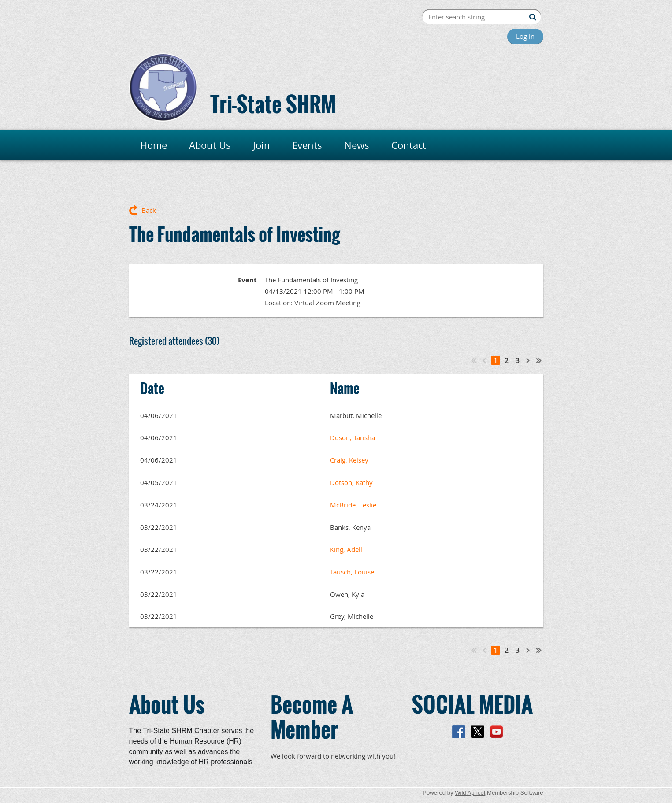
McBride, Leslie (353, 505)
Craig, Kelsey (349, 460)
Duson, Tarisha (353, 437)
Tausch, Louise (352, 572)
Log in (525, 36)
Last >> (539, 360)
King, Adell (346, 549)
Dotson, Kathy (351, 482)
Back (149, 210)
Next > (528, 360)
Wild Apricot (470, 793)
